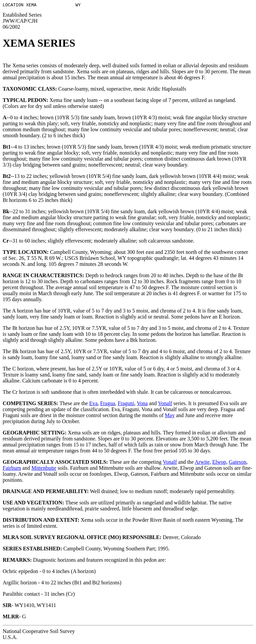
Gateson (238, 463)
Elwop (219, 463)
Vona (142, 404)
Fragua (108, 404)
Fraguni (126, 404)
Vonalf (165, 404)
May (170, 416)
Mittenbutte (44, 469)
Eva (93, 404)
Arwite (202, 463)
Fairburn (12, 469)
